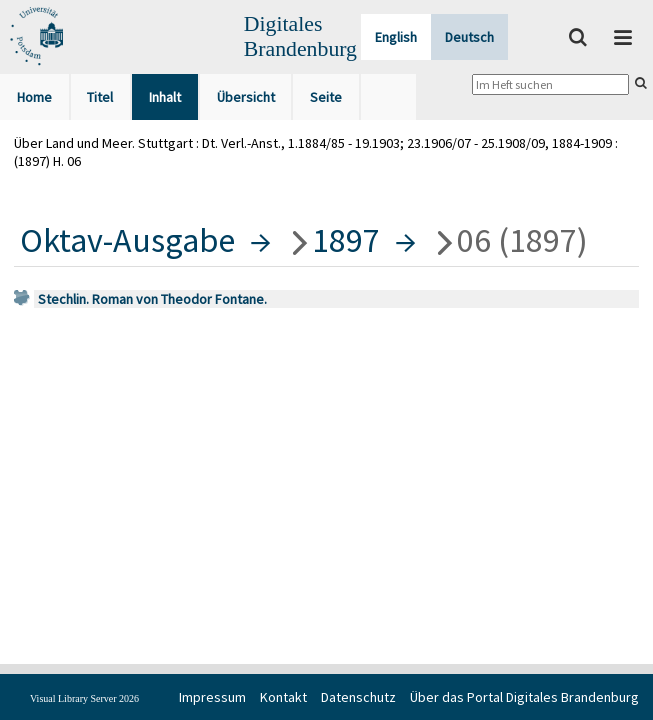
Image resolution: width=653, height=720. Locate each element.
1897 (346, 240)
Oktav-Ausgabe (127, 240)
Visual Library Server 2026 (84, 698)
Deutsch (469, 37)
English (396, 37)
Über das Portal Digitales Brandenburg (524, 697)
